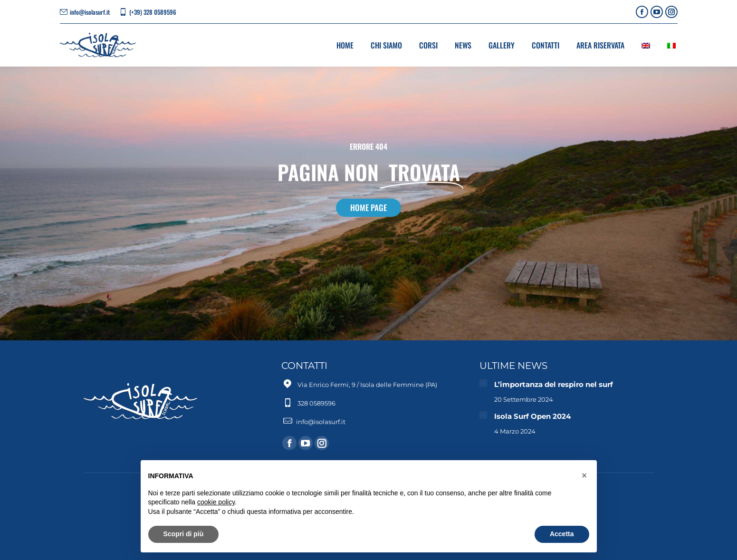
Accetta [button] (562, 534)
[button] (584, 475)
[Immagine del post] (483, 383)
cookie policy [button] (216, 502)
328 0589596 (316, 403)
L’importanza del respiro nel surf (554, 384)
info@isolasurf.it (90, 12)
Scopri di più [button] (184, 534)
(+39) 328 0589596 (153, 12)
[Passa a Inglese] (646, 45)
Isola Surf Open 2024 (533, 416)
